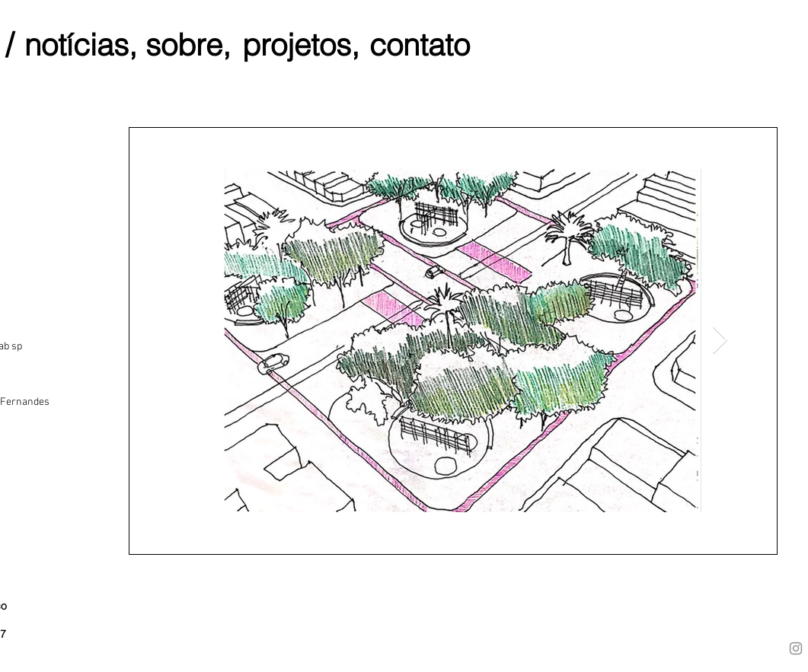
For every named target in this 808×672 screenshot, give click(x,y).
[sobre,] (188, 45)
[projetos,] (301, 45)
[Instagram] (796, 648)
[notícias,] (81, 45)
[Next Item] (720, 341)
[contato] (420, 45)
